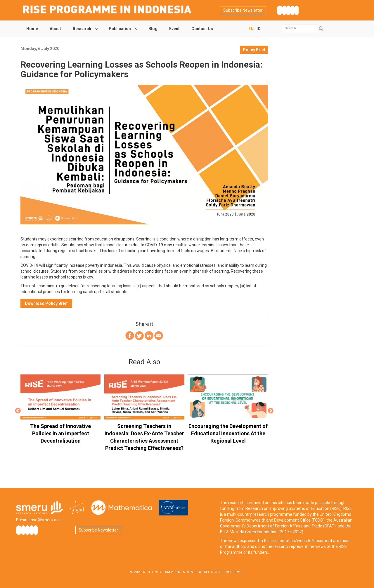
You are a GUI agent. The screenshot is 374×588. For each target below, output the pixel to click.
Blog (153, 29)
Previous (18, 411)
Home (32, 29)
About (55, 29)
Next (271, 411)
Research (82, 29)
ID (259, 29)
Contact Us (202, 29)
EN (251, 29)
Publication (120, 29)
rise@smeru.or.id (46, 520)
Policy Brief (254, 50)
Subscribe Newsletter (243, 10)
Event (174, 29)
